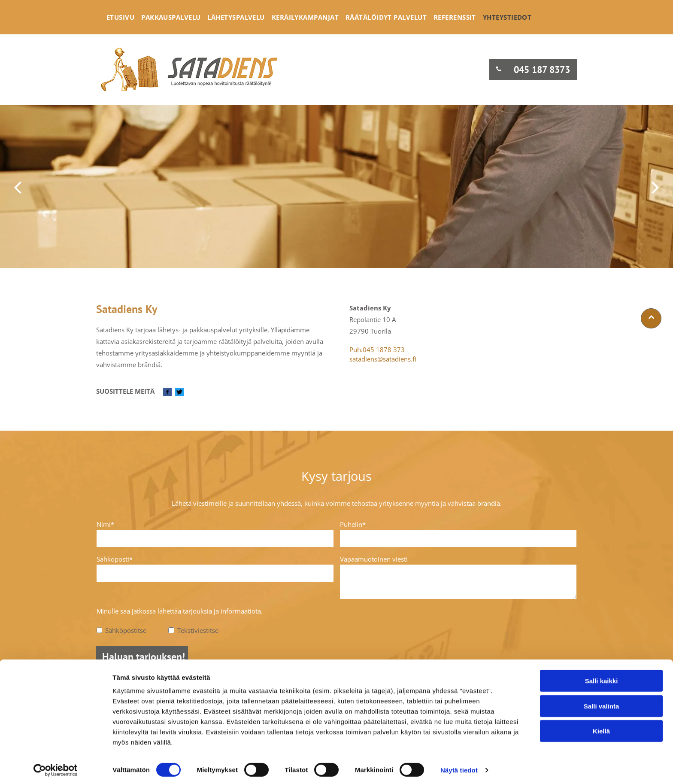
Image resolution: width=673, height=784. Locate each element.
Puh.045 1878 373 (377, 349)
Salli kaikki (602, 678)
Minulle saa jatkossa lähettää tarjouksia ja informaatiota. (180, 611)
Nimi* (105, 524)
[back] (18, 187)
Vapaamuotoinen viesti (374, 559)
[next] (655, 187)
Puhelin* (353, 524)
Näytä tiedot (459, 767)
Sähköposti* (115, 559)
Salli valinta (602, 703)
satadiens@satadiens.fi (383, 359)
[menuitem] (120, 17)
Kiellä (601, 728)
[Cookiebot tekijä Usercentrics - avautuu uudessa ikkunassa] (56, 767)
